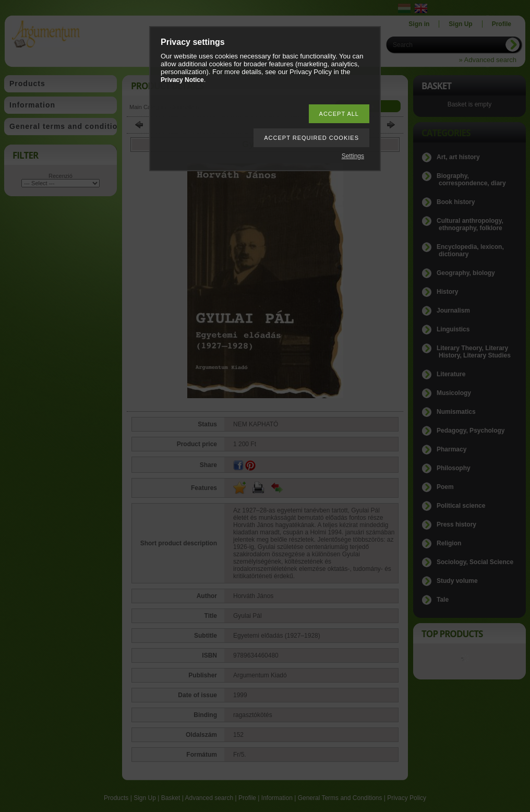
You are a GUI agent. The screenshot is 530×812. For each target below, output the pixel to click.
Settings (353, 156)
